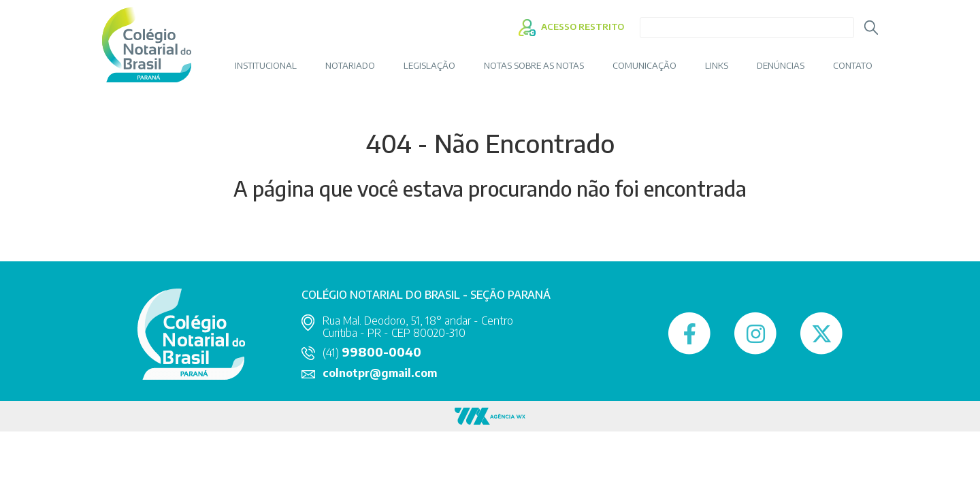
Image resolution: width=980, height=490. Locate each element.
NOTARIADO (350, 66)
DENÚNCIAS (781, 66)
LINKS (717, 66)
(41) (372, 353)
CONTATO (853, 66)
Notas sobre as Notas (534, 66)
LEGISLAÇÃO (429, 66)
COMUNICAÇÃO (644, 66)
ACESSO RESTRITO (571, 27)
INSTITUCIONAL (266, 66)
